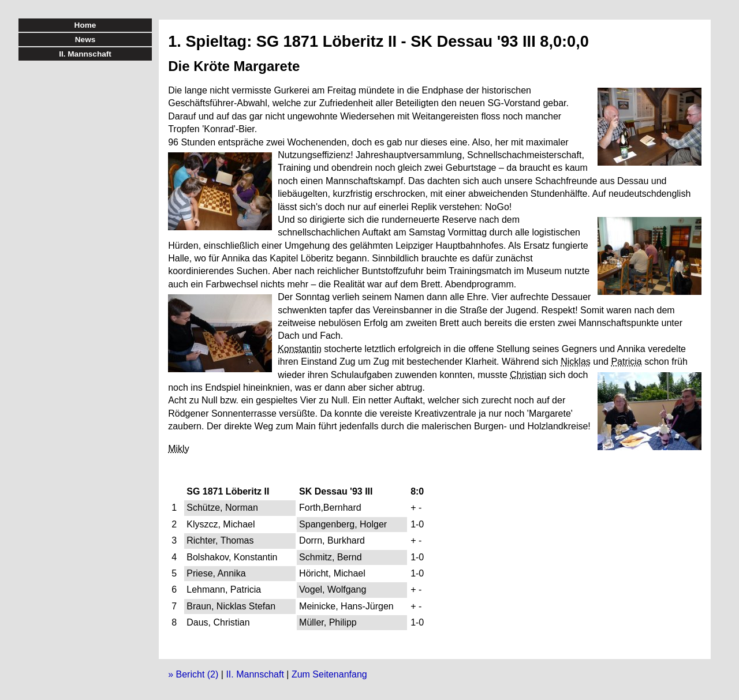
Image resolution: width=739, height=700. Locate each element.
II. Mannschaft (255, 674)
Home (85, 25)
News (85, 40)
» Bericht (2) (193, 674)
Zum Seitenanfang (329, 674)
